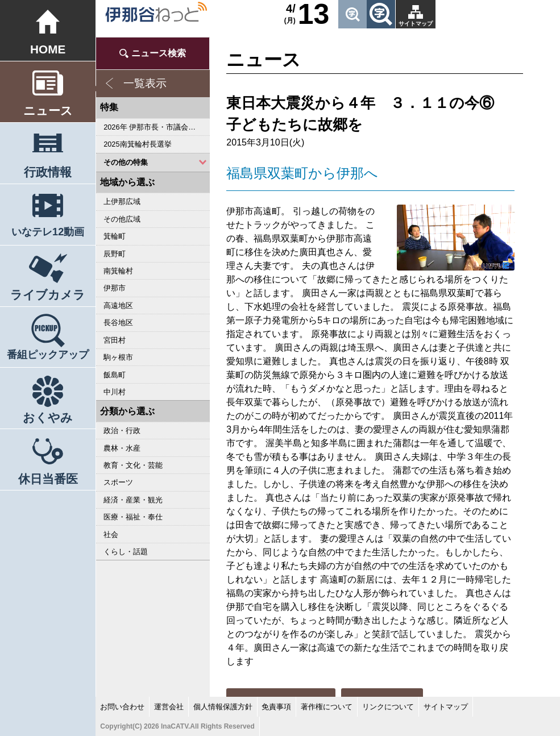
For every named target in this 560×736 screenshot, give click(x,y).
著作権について (327, 707)
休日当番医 (48, 479)
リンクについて (388, 707)
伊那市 (115, 288)
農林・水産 (122, 448)
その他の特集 (126, 162)
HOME (48, 49)
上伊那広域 (122, 201)
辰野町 (115, 254)
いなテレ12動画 (48, 232)
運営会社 (169, 707)
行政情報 (48, 172)
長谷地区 (118, 323)
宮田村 (115, 340)
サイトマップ (416, 24)
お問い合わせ (122, 707)
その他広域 (122, 219)
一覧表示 (145, 83)
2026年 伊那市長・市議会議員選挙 (157, 127)
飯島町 (115, 375)
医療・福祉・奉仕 (133, 517)
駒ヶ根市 (118, 357)
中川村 (115, 392)
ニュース (48, 111)
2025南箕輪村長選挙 (137, 144)
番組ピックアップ (48, 355)
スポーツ (118, 482)
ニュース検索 (159, 53)
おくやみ (48, 417)
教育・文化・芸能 (133, 465)
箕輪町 (115, 236)
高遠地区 (118, 305)
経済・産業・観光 (133, 500)
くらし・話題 (126, 552)
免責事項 (276, 707)
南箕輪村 (118, 271)
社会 (111, 535)
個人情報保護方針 (223, 707)
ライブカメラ (48, 295)
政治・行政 (122, 431)
